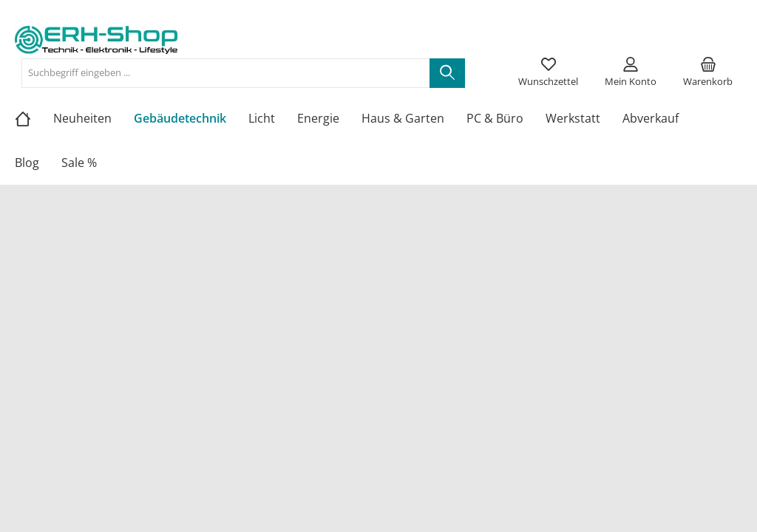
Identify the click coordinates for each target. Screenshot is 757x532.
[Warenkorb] (708, 73)
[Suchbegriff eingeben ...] (226, 73)
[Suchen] (447, 73)
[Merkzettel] (548, 73)
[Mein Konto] (631, 73)
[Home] (34, 118)
